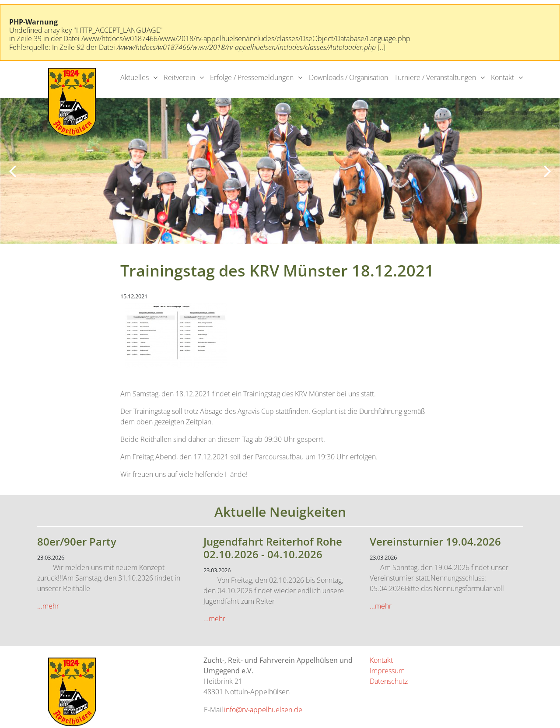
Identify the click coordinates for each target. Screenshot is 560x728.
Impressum (387, 671)
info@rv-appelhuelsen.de (263, 710)
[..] (381, 47)
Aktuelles (135, 77)
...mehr (48, 606)
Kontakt (502, 77)
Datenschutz (389, 681)
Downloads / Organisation (348, 77)
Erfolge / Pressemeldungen (252, 77)
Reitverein (179, 77)
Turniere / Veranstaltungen (435, 77)
